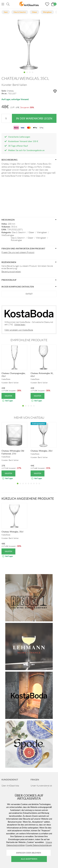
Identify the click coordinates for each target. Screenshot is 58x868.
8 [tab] (37, 486)
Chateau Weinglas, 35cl (12, 532)
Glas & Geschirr (19, 232)
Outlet (29, 294)
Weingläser (42, 232)
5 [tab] (34, 408)
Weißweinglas (8, 235)
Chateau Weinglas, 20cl (41, 451)
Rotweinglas (16, 240)
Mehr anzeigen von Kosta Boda (19, 330)
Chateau (10, 91)
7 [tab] (34, 486)
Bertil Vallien (20, 85)
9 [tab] (39, 486)
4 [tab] (33, 75)
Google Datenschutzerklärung (39, 845)
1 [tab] (24, 75)
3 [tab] (30, 75)
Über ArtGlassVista (10, 786)
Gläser (31, 232)
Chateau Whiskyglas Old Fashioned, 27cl (13, 452)
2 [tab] (27, 75)
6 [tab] (31, 486)
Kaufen (8, 396)
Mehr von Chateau (29, 418)
